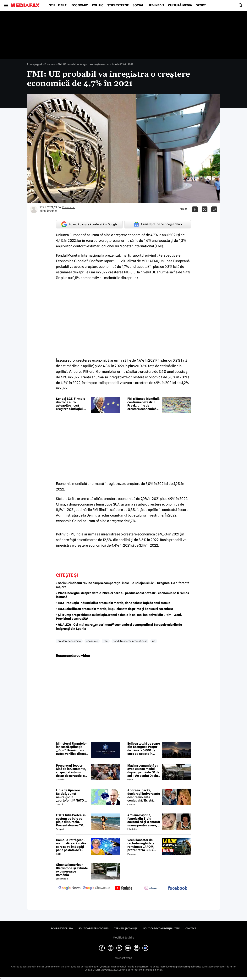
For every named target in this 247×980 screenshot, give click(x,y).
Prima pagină (35, 64)
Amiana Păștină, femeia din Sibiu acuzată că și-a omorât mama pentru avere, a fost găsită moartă (144, 820)
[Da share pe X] (205, 209)
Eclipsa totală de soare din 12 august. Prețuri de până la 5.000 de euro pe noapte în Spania (144, 749)
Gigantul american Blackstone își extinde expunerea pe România (72, 870)
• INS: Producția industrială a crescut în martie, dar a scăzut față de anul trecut (113, 603)
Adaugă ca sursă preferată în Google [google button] (89, 224)
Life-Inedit (156, 5)
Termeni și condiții (126, 928)
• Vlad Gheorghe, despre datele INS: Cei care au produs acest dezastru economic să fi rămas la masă (122, 595)
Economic (80, 5)
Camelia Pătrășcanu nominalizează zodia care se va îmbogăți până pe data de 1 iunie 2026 (71, 845)
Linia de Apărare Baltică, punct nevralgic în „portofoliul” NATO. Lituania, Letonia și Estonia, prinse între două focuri (71, 795)
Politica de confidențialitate (162, 928)
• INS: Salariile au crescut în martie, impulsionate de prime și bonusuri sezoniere (114, 609)
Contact (191, 928)
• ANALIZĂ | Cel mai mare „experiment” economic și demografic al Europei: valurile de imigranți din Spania (119, 627)
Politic (98, 5)
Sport (201, 5)
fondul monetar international (130, 641)
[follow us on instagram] (151, 888)
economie (92, 641)
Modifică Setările (123, 938)
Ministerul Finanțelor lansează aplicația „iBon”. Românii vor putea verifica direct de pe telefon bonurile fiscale (72, 749)
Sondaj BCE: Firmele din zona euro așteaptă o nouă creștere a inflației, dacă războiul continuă (71, 404)
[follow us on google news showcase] (96, 888)
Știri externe (118, 5)
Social (138, 5)
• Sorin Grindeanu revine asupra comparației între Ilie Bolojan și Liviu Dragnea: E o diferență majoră (123, 585)
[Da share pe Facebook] (195, 209)
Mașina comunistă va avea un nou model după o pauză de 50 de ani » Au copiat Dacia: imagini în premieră (143, 771)
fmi (106, 641)
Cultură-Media (180, 5)
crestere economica (69, 641)
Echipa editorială (62, 928)
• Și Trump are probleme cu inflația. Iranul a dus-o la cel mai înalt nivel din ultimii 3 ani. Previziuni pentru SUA (119, 617)
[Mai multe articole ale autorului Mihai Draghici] (34, 209)
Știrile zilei (58, 5)
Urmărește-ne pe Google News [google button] (158, 224)
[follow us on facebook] (178, 888)
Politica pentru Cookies (93, 928)
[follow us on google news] (69, 888)
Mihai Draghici (49, 211)
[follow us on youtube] (123, 888)
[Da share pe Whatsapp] (214, 209)
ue (154, 641)
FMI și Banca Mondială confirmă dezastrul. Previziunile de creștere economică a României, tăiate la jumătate (143, 404)
